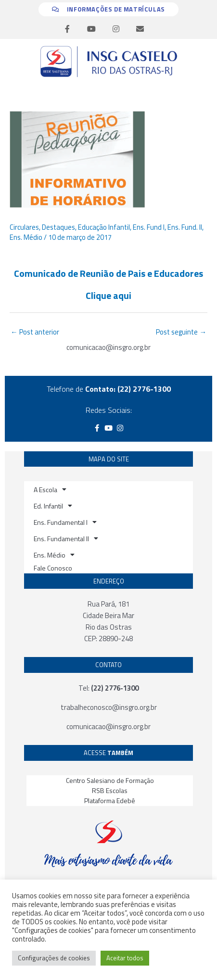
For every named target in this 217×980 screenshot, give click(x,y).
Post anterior (35, 332)
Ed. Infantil (53, 506)
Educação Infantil (104, 227)
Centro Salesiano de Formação (110, 780)
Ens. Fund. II (185, 227)
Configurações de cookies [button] (54, 958)
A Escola (50, 489)
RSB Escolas (110, 790)
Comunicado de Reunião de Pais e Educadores (108, 273)
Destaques (58, 227)
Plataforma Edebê (110, 800)
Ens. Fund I (149, 227)
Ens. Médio (26, 237)
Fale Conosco (53, 568)
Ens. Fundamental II (66, 538)
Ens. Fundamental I (65, 522)
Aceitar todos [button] (125, 958)
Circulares (24, 227)
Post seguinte (181, 332)
